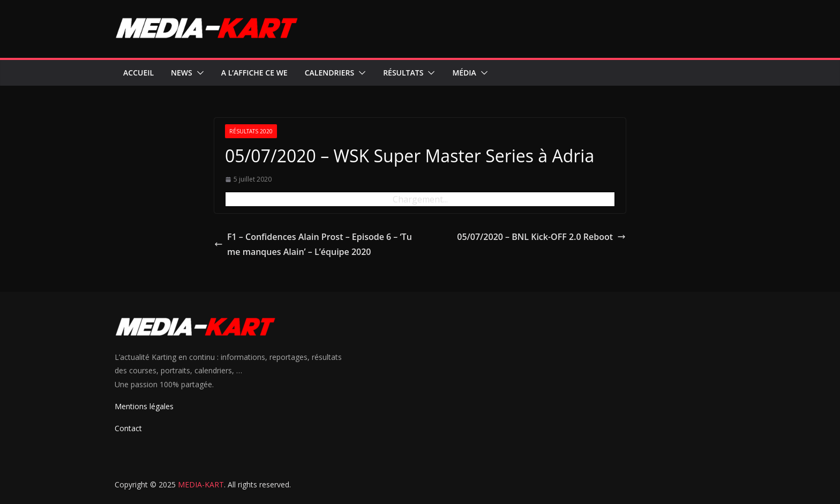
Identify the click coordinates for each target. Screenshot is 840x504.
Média (464, 73)
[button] (198, 73)
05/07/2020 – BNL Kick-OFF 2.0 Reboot (541, 237)
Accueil (138, 73)
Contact (128, 428)
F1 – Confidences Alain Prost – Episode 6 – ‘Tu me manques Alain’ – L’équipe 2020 (313, 245)
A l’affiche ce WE (254, 73)
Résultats (403, 73)
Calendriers (329, 73)
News (182, 73)
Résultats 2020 (251, 131)
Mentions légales (144, 406)
